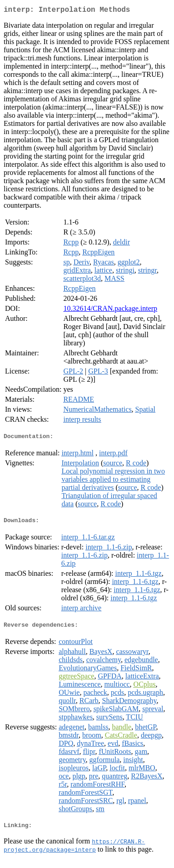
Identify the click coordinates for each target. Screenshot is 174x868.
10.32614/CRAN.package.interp (110, 310)
